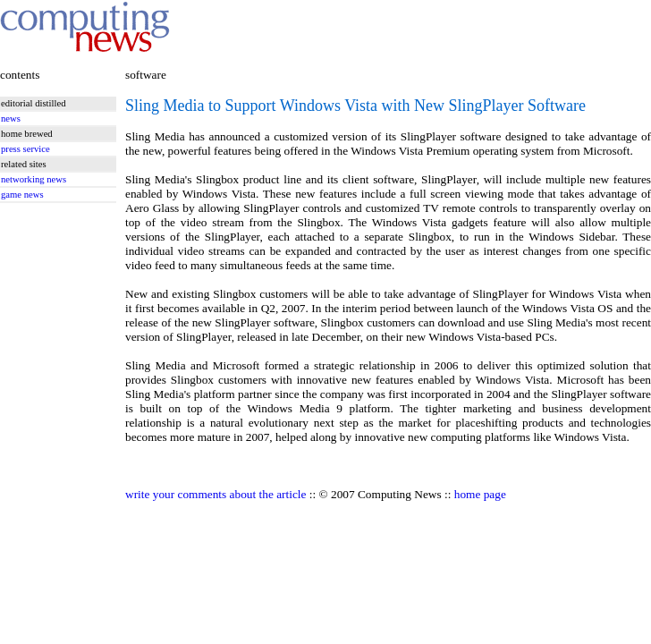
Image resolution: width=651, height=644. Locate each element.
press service (25, 149)
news (11, 119)
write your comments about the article (216, 494)
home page (480, 494)
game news (22, 195)
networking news (34, 179)
